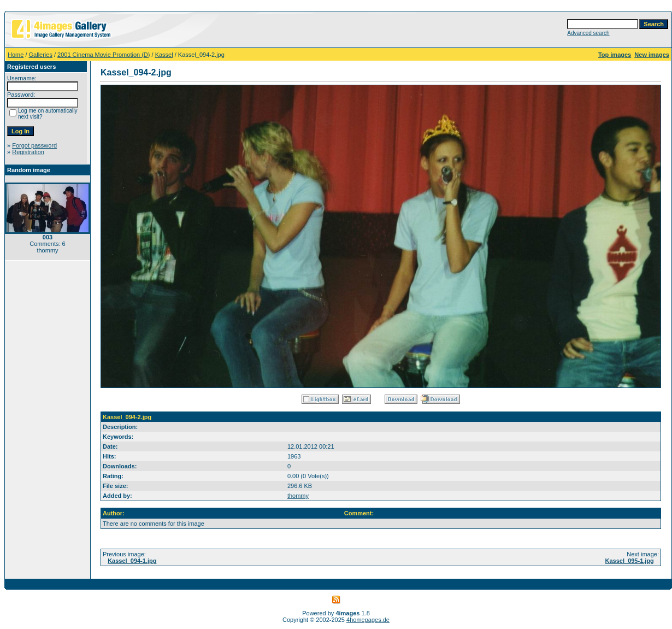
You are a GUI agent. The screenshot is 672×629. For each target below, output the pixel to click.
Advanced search (588, 33)
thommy (298, 496)
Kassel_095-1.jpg (630, 561)
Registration (28, 152)
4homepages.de (368, 620)
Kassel (164, 55)
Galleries (41, 55)
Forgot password (34, 145)
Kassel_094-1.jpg (132, 561)
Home (16, 55)
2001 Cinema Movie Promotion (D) (104, 55)
